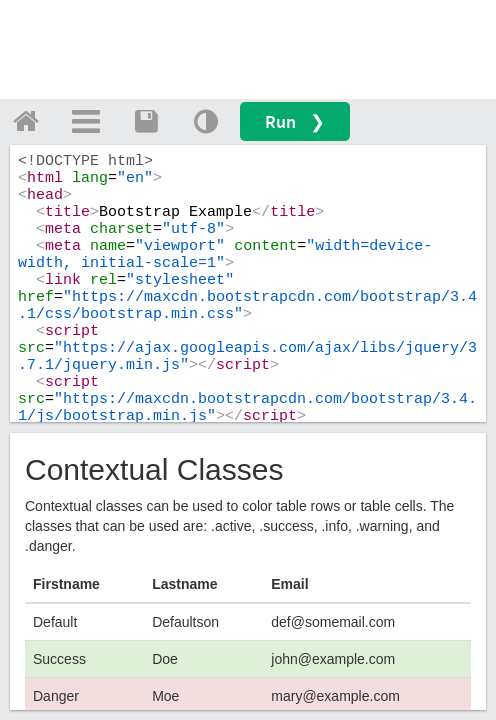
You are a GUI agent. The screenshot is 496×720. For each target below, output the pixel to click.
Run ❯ (295, 121)
